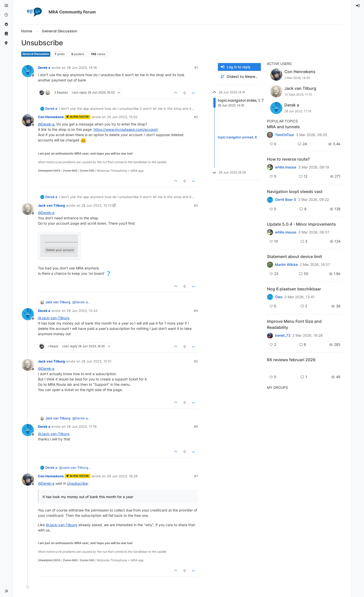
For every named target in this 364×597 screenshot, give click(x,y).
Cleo (279, 297)
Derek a (44, 68)
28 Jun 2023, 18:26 (122, 476)
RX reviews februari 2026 (291, 360)
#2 (196, 117)
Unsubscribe (77, 483)
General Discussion (36, 54)
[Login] (358, 6)
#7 (196, 476)
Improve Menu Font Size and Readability (294, 324)
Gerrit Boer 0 (286, 200)
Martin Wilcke (286, 265)
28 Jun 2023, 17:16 (82, 427)
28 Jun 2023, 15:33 (82, 311)
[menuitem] (358, 6)
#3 (196, 205)
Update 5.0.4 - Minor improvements (301, 224)
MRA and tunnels (283, 127)
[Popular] (6, 24)
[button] (6, 591)
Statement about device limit (294, 257)
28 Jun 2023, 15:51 (96, 361)
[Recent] (6, 15)
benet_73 (283, 335)
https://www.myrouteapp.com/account (126, 129)
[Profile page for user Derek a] (28, 71)
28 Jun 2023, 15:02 (122, 117)
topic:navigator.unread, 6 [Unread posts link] (237, 137)
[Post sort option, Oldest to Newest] (239, 77)
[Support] (6, 34)
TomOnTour (285, 135)
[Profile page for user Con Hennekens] (28, 120)
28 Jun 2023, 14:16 (82, 68)
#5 (196, 361)
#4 (196, 311)
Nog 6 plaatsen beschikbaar (294, 289)
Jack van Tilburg (51, 205)
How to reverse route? (288, 159)
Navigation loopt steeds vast (295, 191)
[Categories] (6, 6)
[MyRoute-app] (6, 43)
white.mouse (286, 167)
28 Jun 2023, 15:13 (96, 205)
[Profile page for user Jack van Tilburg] (28, 209)
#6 (196, 427)
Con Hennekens (51, 117)
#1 (196, 68)
